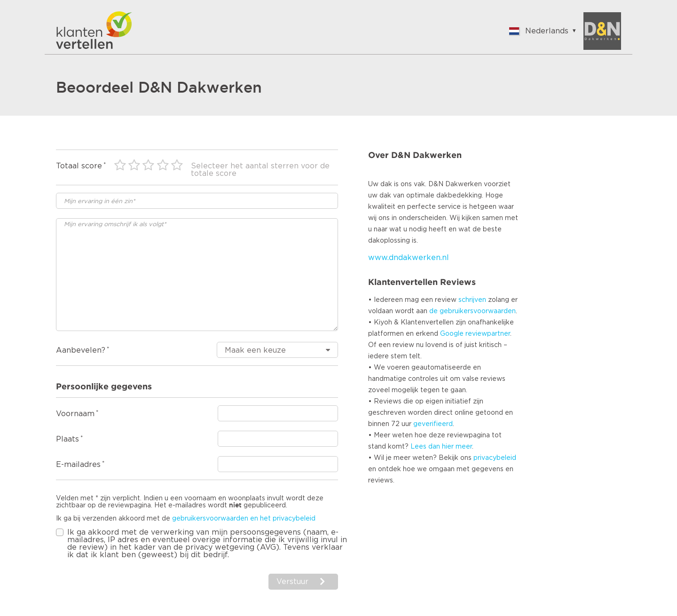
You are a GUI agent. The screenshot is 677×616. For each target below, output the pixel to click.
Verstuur (292, 582)
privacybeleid (495, 458)
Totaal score (79, 166)
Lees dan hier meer (441, 447)
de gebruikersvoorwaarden (472, 311)
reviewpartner (488, 334)
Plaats (67, 439)
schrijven (472, 300)
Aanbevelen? (81, 350)
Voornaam (75, 414)
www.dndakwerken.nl (409, 258)
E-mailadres (78, 465)
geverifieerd (433, 424)
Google (452, 334)
